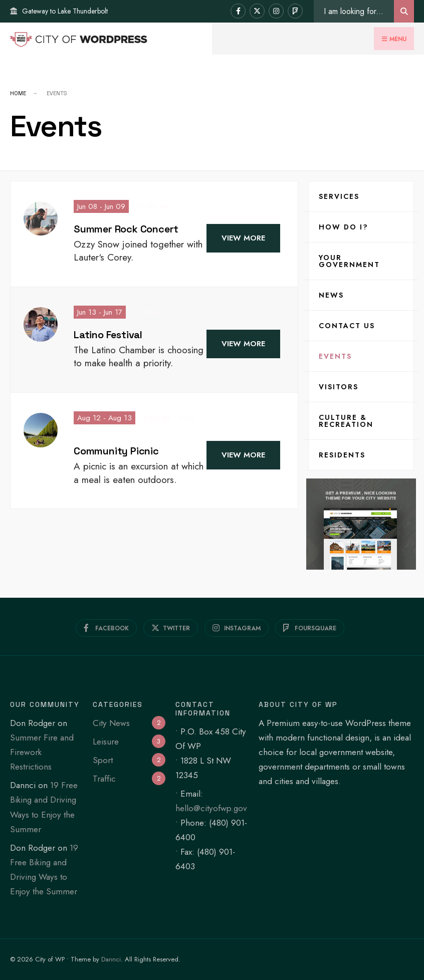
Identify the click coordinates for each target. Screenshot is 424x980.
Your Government (349, 261)
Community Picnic (116, 451)
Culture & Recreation (346, 421)
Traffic (104, 779)
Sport (103, 760)
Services (339, 196)
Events (335, 356)
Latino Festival (108, 335)
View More (243, 238)
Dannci (111, 959)
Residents (342, 455)
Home (18, 93)
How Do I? (344, 227)
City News (111, 723)
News (331, 295)
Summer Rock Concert (126, 229)
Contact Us (347, 326)
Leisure (106, 742)
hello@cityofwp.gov (211, 808)
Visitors (339, 387)
